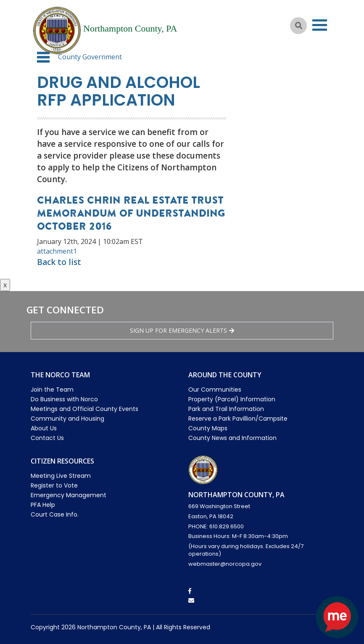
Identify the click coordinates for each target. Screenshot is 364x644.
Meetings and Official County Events (84, 409)
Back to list (59, 262)
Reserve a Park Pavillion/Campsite (238, 419)
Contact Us (47, 438)
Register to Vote (54, 485)
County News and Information (232, 438)
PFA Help (43, 505)
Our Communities (215, 390)
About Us (44, 428)
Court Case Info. (55, 514)
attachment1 (57, 251)
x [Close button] (5, 285)
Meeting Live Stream (61, 476)
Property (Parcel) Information (232, 399)
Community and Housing (67, 419)
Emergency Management (69, 495)
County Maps (208, 428)
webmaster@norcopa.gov (225, 564)
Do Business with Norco (64, 399)
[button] (43, 57)
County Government (90, 57)
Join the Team (52, 390)
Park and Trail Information (226, 409)
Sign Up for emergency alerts (182, 330)
